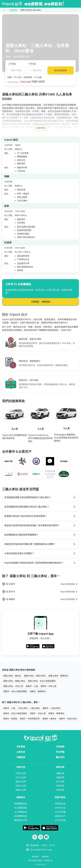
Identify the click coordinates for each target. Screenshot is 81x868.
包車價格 (21, 747)
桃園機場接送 (21, 804)
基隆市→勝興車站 (38, 691)
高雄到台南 (60, 804)
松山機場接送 (21, 808)
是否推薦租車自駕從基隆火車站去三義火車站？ (40, 507)
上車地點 (12, 64)
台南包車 (60, 790)
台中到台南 (60, 820)
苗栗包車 (13, 10)
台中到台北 (60, 808)
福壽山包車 (21, 790)
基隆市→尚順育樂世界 (30, 718)
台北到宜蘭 (60, 812)
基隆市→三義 (32, 686)
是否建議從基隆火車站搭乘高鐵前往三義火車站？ (40, 497)
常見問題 (60, 752)
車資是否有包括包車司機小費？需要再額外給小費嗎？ (40, 544)
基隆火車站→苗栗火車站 (35, 676)
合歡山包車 (21, 786)
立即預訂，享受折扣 (41, 302)
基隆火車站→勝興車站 (58, 676)
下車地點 (32, 64)
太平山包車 (21, 777)
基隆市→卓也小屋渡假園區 (15, 691)
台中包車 (60, 781)
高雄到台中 (60, 816)
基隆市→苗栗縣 (10, 718)
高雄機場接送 (21, 816)
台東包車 (60, 786)
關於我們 (60, 757)
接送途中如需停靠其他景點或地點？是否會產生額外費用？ (40, 525)
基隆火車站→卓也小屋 (13, 686)
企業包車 (21, 752)
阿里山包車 (21, 773)
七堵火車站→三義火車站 (29, 708)
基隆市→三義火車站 (51, 708)
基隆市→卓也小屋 (48, 686)
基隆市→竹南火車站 (68, 718)
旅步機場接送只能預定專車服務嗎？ (40, 535)
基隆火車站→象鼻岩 (12, 676)
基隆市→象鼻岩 (49, 718)
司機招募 (21, 757)
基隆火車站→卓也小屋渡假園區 (42, 681)
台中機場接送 (21, 812)
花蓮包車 (60, 777)
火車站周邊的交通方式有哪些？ (40, 553)
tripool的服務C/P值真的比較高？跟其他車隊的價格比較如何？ (40, 563)
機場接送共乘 (21, 820)
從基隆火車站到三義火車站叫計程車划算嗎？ (40, 516)
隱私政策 (35, 857)
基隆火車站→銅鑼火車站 (14, 681)
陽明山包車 (21, 781)
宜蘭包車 (60, 773)
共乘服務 (60, 747)
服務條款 (45, 857)
